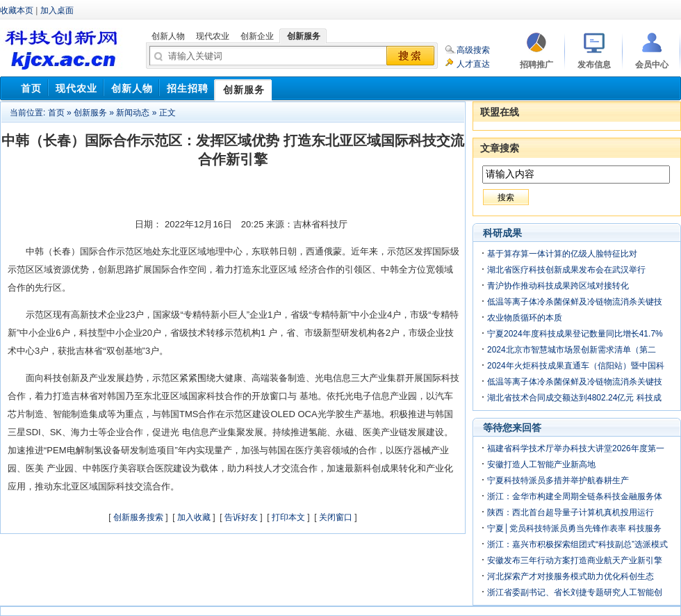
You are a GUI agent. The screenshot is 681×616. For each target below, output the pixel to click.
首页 (56, 113)
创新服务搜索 (138, 517)
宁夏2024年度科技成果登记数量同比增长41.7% (575, 334)
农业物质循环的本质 (525, 318)
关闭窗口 (336, 517)
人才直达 (473, 64)
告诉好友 (241, 517)
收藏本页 (17, 10)
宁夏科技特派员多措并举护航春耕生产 (558, 480)
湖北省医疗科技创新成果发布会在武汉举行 (566, 270)
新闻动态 (133, 113)
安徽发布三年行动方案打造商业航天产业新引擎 (575, 560)
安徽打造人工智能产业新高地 (541, 464)
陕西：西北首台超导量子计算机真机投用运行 (571, 512)
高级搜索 (473, 50)
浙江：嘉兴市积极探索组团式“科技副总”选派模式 (577, 544)
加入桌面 (57, 10)
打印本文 (288, 517)
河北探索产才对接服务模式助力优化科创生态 (571, 576)
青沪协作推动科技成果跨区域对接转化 (558, 286)
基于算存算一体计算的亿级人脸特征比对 (562, 254)
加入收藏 (194, 517)
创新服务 (90, 113)
